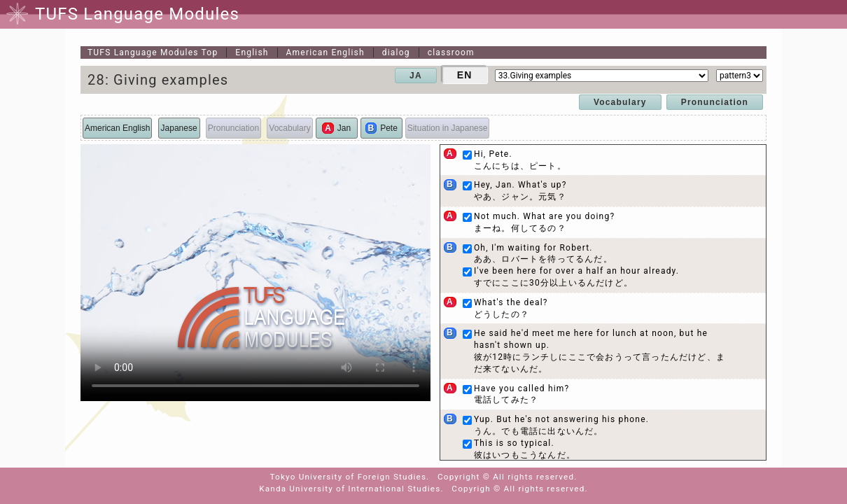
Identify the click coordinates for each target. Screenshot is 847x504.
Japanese (179, 128)
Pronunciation (715, 102)
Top (153, 52)
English (252, 52)
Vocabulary (620, 102)
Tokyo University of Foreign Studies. (350, 477)
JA (416, 76)
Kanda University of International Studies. (351, 489)
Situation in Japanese (448, 128)
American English (325, 52)
